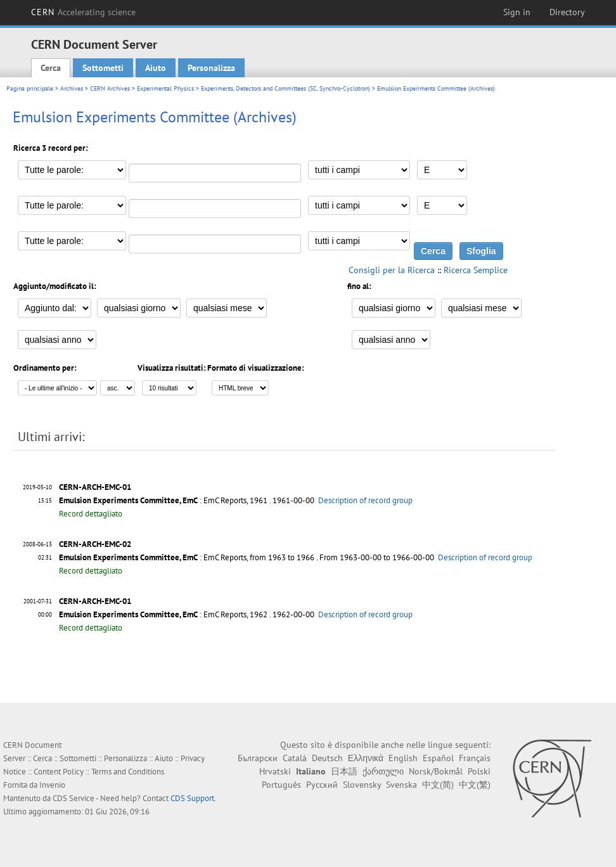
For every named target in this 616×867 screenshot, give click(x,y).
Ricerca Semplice (476, 270)
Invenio (52, 785)
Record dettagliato (91, 514)
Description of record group (365, 500)
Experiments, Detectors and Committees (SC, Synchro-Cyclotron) (286, 88)
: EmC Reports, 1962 (163, 614)
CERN (84, 12)
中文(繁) (475, 785)
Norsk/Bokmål (436, 771)
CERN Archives (110, 88)
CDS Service (74, 798)
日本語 (344, 771)
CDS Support (192, 798)
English (403, 758)
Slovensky (362, 785)
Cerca (51, 68)
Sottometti (103, 68)
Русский (322, 785)
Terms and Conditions (128, 772)
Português (281, 785)
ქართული (383, 771)
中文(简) (438, 785)
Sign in (517, 12)
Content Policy (59, 772)
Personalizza (211, 68)
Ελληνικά (366, 758)
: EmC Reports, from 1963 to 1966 (187, 557)
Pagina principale (30, 88)
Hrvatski (275, 771)
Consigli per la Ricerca (392, 270)
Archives (72, 88)
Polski (479, 771)
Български (258, 758)
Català (295, 758)
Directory (567, 12)
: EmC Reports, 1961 (163, 500)
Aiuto (156, 68)
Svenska (401, 785)
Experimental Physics (165, 88)
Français (475, 758)
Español (438, 758)
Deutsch (327, 758)
